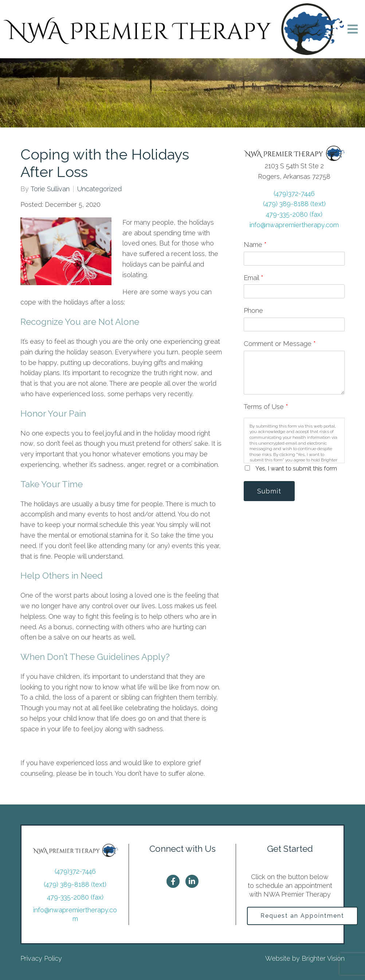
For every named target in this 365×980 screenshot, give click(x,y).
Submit (269, 491)
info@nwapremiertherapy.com (294, 225)
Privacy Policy (41, 958)
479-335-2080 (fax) (294, 214)
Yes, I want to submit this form (296, 469)
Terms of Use (266, 407)
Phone (253, 310)
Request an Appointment (302, 916)
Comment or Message (280, 344)
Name (255, 245)
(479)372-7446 (294, 194)
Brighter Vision (323, 958)
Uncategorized (99, 189)
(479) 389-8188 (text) (294, 204)
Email (254, 278)
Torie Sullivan (50, 189)
